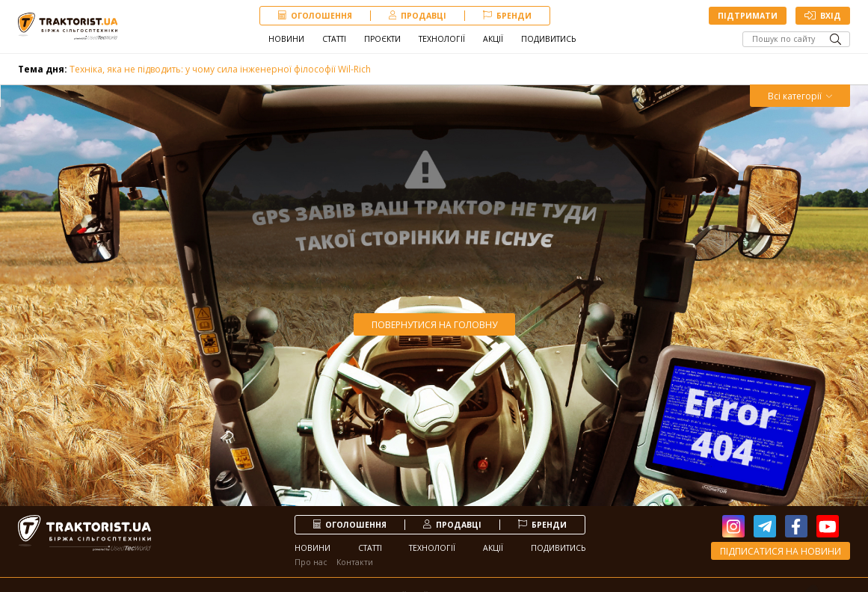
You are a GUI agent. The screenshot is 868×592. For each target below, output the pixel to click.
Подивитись (548, 39)
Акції (493, 39)
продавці (418, 16)
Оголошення (315, 16)
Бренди (507, 16)
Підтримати (748, 16)
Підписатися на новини (781, 551)
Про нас (311, 562)
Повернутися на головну (434, 325)
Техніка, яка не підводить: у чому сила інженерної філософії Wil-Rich (194, 69)
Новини (286, 39)
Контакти (355, 562)
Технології (442, 39)
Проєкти (382, 39)
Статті (334, 39)
